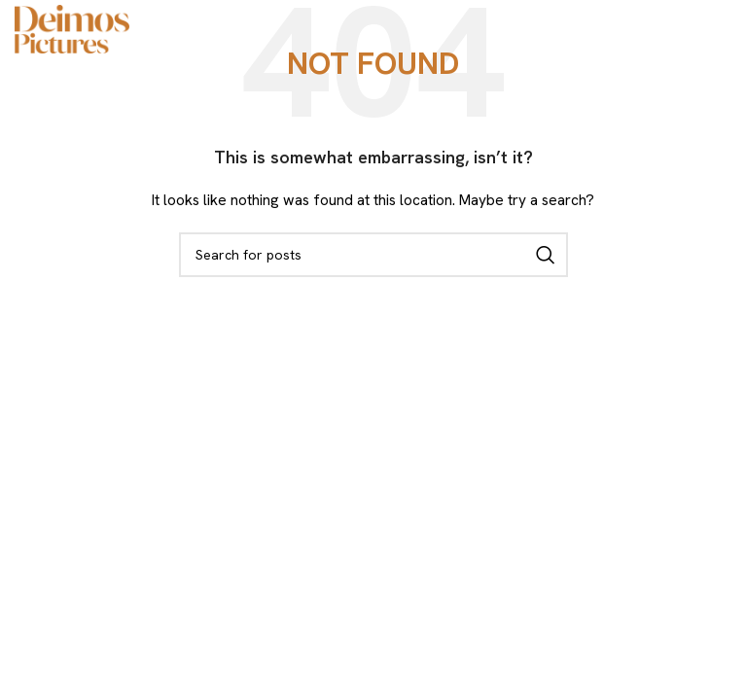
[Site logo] (72, 27)
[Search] (373, 255)
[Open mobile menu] (722, 29)
